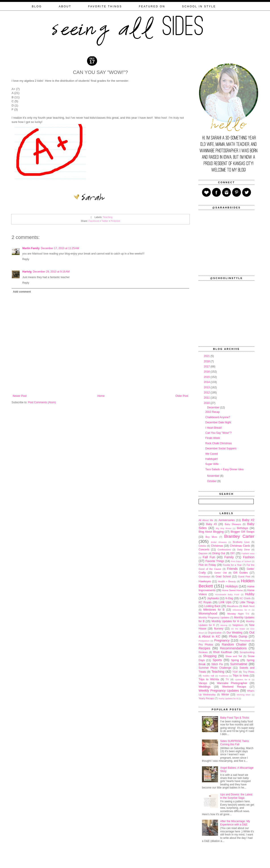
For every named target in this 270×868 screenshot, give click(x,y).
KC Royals (205, 602)
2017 (207, 367)
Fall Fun (209, 557)
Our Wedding (235, 633)
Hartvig (27, 272)
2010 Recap (213, 412)
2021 (207, 356)
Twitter (105, 221)
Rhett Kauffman (223, 652)
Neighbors (238, 625)
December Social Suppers (221, 448)
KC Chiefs (245, 598)
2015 (207, 377)
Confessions (224, 550)
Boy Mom (211, 537)
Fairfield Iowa (248, 553)
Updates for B (243, 680)
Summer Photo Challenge (215, 668)
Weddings (205, 687)
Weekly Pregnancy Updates (219, 691)
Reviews (203, 652)
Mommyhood (208, 613)
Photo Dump (238, 636)
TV (227, 679)
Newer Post (20, 396)
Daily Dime (244, 550)
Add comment (22, 292)
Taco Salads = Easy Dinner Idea (224, 469)
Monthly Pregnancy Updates (214, 617)
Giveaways (205, 577)
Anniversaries (227, 520)
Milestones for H (241, 610)
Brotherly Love (241, 542)
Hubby (250, 594)
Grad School (223, 577)
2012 (207, 393)
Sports (217, 660)
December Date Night (218, 422)
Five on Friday (207, 565)
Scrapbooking (247, 652)
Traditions (223, 676)
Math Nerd (249, 606)
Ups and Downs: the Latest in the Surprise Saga (236, 796)
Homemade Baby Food (227, 594)
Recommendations (233, 648)
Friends (232, 569)
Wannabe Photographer (232, 683)
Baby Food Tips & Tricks (235, 718)
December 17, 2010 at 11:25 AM (60, 248)
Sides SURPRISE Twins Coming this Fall (235, 743)
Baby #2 (248, 520)
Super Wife (212, 464)
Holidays (232, 586)
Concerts (204, 550)
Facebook (94, 221)
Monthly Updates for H (225, 621)
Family (229, 557)
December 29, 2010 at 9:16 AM (51, 272)
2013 (207, 387)
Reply (26, 259)
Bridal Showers (219, 542)
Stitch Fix (217, 664)
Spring (235, 660)
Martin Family (31, 248)
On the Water (238, 629)
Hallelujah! (212, 459)
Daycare (203, 553)
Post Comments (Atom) (42, 402)
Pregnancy (222, 640)
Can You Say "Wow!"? (218, 433)
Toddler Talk (209, 676)
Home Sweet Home (232, 590)
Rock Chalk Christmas (219, 443)
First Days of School (241, 561)
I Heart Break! (214, 428)
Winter (225, 695)
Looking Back (212, 606)
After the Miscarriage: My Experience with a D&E (235, 823)
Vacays (203, 683)
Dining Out (219, 553)
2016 (207, 372)
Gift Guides (240, 573)
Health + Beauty (227, 581)
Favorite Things (215, 561)
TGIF (235, 672)
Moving (224, 625)
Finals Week (213, 438)
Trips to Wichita (209, 679)
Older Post (182, 396)
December (214, 408)
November (214, 476)
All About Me (206, 520)
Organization (215, 633)
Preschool (245, 641)
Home (101, 396)
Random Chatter (234, 644)
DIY (233, 553)
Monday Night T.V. (238, 614)
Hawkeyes (205, 581)
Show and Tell (234, 656)
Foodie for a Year (232, 565)
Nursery (219, 629)
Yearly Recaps (206, 698)
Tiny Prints (249, 672)
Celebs (202, 546)
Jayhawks (213, 598)
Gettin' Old (220, 573)
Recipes (204, 648)
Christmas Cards (240, 546)
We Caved (212, 454)
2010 (207, 403)
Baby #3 (211, 524)
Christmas (217, 546)
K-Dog (229, 598)
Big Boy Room (223, 528)
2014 (207, 382)
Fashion (249, 557)
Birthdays (242, 528)
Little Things (247, 602)
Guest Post (244, 577)
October (212, 481)
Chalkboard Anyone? (218, 417)
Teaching (108, 217)
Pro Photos (206, 645)
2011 (207, 398)
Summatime (239, 664)
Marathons (233, 606)
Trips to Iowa (240, 676)
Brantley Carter (239, 536)
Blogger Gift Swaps (243, 532)
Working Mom (244, 695)
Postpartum (204, 641)
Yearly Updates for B (228, 698)
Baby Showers (233, 524)
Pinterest (115, 221)
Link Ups (225, 602)
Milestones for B (214, 610)
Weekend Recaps (234, 687)
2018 (207, 361)
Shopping (210, 656)
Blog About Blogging (211, 532)
